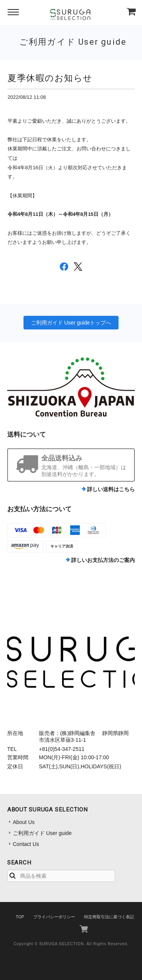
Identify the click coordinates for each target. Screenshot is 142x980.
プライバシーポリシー (54, 917)
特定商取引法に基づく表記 (109, 917)
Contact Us (26, 844)
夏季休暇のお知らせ (50, 78)
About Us (24, 822)
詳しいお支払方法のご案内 (103, 560)
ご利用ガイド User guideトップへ (71, 323)
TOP (20, 917)
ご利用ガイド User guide (42, 833)
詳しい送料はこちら (111, 489)
